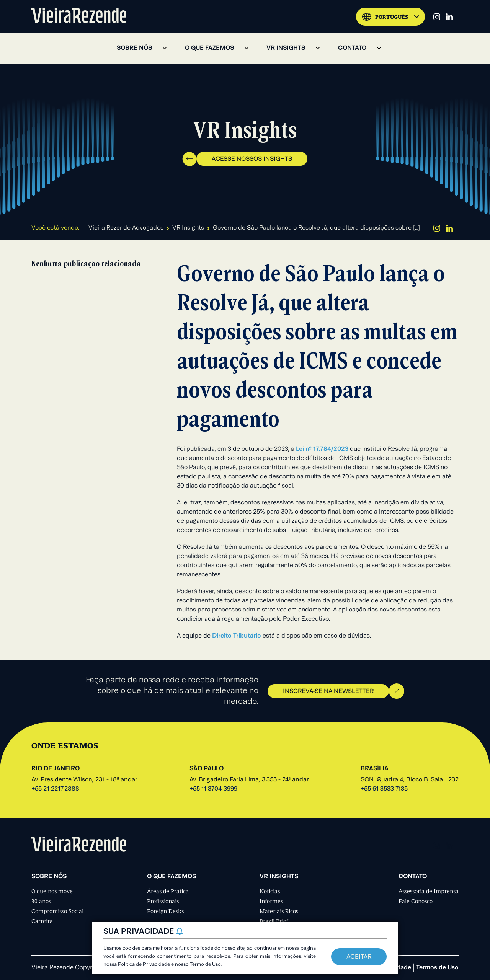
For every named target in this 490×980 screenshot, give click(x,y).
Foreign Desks (165, 911)
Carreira (42, 921)
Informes (271, 901)
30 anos (41, 901)
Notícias (270, 891)
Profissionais (163, 901)
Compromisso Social (57, 911)
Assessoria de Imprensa (429, 891)
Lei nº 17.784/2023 (322, 449)
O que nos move (52, 891)
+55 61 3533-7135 (384, 789)
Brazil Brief (274, 921)
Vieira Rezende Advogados (126, 228)
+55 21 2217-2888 (55, 789)
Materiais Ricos (279, 911)
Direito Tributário (237, 636)
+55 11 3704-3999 (213, 789)
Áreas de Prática (168, 891)
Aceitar (359, 957)
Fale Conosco (416, 901)
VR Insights (188, 228)
